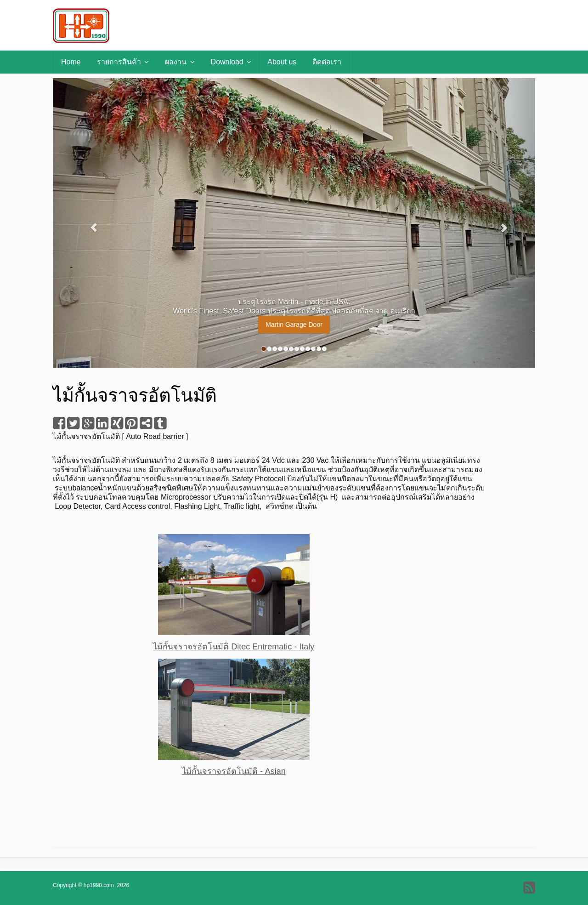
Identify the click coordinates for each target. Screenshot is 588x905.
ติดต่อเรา (327, 62)
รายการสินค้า (123, 62)
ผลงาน (180, 62)
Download (231, 62)
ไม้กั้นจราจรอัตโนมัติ (86, 436)
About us (282, 62)
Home (71, 62)
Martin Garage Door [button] (294, 324)
